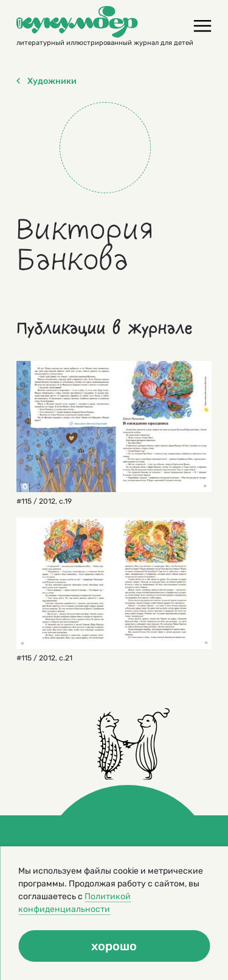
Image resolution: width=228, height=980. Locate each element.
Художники (47, 81)
